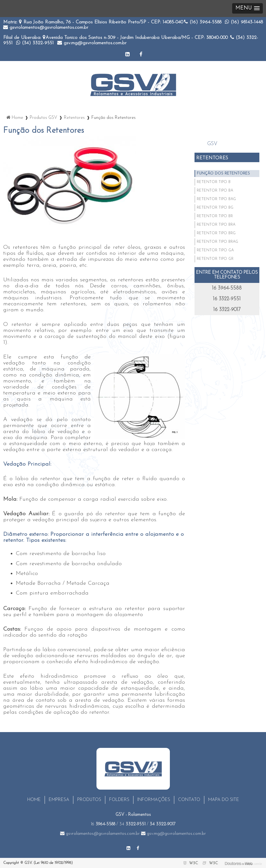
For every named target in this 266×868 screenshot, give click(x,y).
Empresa (59, 800)
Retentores (212, 158)
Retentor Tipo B (214, 182)
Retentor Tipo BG (215, 208)
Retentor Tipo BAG (216, 199)
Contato (189, 800)
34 (132, 824)
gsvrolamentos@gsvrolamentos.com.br (46, 28)
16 (103, 824)
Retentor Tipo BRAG (217, 242)
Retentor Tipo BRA (216, 225)
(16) (203, 22)
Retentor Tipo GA (215, 250)
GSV (212, 144)
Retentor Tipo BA (215, 191)
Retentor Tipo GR (215, 259)
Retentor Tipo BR (215, 216)
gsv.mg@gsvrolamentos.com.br (92, 43)
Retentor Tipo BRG (216, 233)
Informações (154, 800)
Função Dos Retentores (223, 174)
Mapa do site (224, 800)
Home (34, 800)
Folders (119, 800)
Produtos (89, 800)
